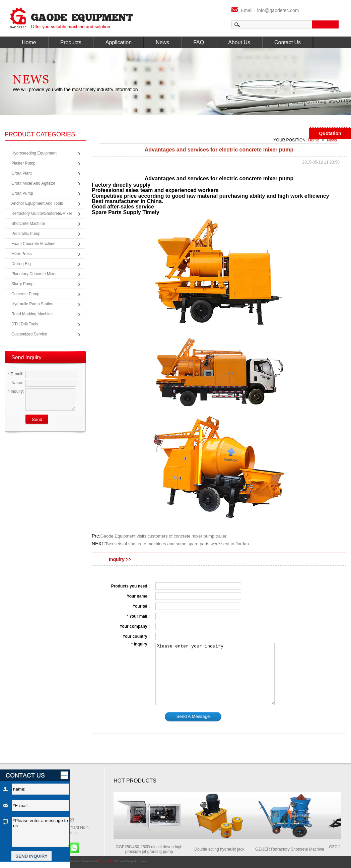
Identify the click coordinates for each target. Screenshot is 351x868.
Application (119, 42)
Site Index (74, 861)
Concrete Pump (25, 294)
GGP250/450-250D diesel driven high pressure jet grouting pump (151, 849)
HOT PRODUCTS (135, 781)
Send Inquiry (26, 357)
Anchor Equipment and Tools (37, 203)
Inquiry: (16, 391)
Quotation (330, 133)
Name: (16, 383)
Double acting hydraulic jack (222, 849)
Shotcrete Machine (28, 224)
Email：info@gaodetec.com (265, 10)
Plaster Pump (23, 163)
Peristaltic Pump (26, 234)
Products (71, 42)
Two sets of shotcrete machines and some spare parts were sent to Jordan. (178, 544)
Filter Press (22, 254)
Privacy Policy (106, 861)
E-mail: (16, 374)
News (162, 42)
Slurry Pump (22, 284)
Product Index (89, 861)
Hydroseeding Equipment (34, 153)
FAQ (199, 42)
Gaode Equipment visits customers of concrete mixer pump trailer (163, 536)
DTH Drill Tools (25, 324)
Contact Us (288, 42)
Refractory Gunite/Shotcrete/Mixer (42, 213)
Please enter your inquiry (215, 674)
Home (29, 42)
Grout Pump (22, 193)
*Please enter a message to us (41, 832)
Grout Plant (22, 173)
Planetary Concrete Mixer (34, 274)
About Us (239, 42)
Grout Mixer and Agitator (33, 183)
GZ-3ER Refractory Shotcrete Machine (292, 849)
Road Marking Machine (32, 314)
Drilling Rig (21, 264)
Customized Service (29, 334)
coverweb (142, 861)
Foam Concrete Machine (33, 244)
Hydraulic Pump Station (32, 304)
